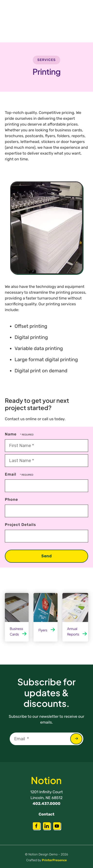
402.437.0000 (46, 804)
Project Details (20, 525)
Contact (46, 814)
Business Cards (16, 632)
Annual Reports (73, 632)
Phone (11, 499)
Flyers (43, 630)
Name (11, 434)
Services (47, 60)
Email (11, 474)
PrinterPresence (54, 860)
